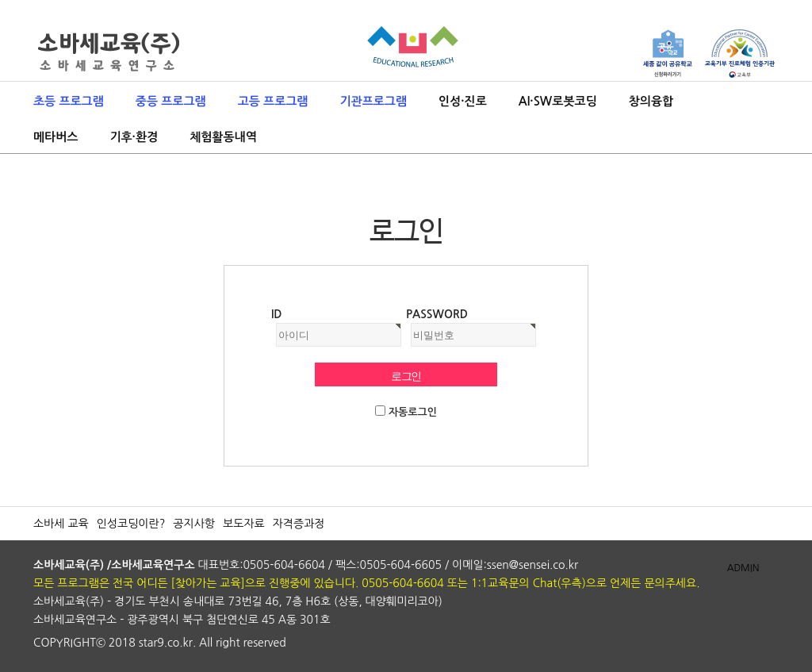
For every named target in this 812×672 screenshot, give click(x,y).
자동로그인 (413, 412)
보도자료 (244, 524)
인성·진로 (463, 101)
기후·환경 (134, 137)
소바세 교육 (61, 524)
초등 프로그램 (69, 101)
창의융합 (651, 101)
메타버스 (56, 137)
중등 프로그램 (171, 101)
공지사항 (194, 524)
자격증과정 (299, 524)
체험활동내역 (223, 137)
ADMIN (743, 568)
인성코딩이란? (131, 524)
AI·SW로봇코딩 (558, 101)
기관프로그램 (373, 101)
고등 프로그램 (273, 101)
